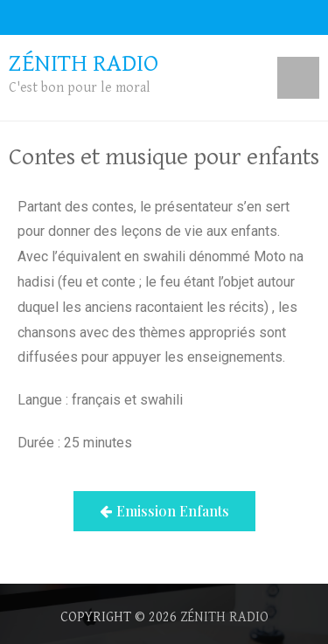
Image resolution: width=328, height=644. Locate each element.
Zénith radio (224, 617)
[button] (164, 511)
